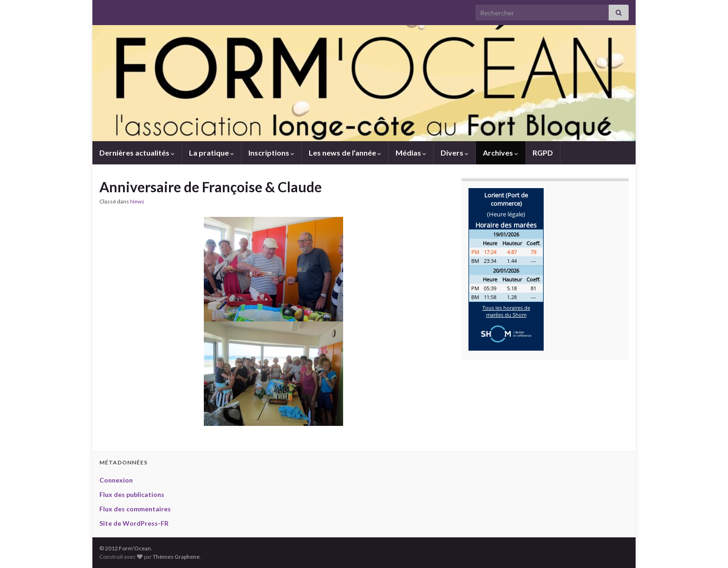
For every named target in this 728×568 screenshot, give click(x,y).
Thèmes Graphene (176, 557)
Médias (411, 153)
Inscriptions (271, 153)
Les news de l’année (345, 153)
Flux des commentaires (135, 509)
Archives (500, 153)
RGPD (543, 153)
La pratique (211, 153)
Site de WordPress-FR (134, 523)
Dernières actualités (137, 153)
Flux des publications (132, 494)
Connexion (116, 480)
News (137, 201)
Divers (455, 153)
